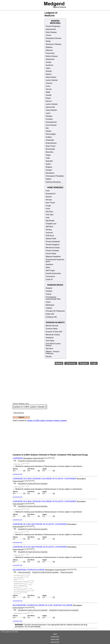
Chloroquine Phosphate (55, 176)
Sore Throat (50, 203)
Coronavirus (50, 276)
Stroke (48, 41)
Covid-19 (49, 279)
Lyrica (48, 86)
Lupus (48, 113)
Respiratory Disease (53, 38)
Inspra (48, 302)
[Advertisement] (61, 381)
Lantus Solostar (52, 80)
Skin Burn (49, 212)
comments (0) (17, 474)
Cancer (49, 35)
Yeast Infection (51, 110)
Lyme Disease (51, 125)
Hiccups (49, 200)
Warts (48, 267)
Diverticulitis (50, 149)
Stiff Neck (49, 227)
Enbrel (48, 98)
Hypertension (51, 29)
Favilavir (49, 170)
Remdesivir (50, 173)
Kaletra (49, 179)
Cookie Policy (55, 637)
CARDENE (18, 458)
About (55, 634)
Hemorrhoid (50, 107)
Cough (48, 206)
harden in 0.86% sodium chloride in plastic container (47, 421)
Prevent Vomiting (52, 251)
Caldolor (49, 308)
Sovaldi (49, 95)
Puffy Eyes (50, 236)
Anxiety (49, 62)
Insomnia (49, 233)
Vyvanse (49, 83)
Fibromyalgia (51, 134)
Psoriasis (49, 119)
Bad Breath (50, 221)
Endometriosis (51, 143)
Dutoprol (49, 288)
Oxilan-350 (50, 314)
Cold (48, 218)
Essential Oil (51, 194)
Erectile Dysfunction (53, 273)
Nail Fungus (50, 270)
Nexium (49, 74)
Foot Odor (50, 215)
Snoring (49, 230)
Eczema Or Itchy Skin (54, 332)
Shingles (49, 116)
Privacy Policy (55, 639)
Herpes (49, 131)
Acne (48, 191)
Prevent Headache (53, 242)
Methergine (50, 305)
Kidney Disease (52, 56)
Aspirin (48, 164)
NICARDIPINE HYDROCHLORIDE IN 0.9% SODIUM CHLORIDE (43, 605)
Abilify (48, 92)
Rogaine (49, 167)
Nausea (49, 197)
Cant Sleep (50, 341)
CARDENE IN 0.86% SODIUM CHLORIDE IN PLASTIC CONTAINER (44, 501)
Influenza (49, 50)
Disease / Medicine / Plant (21, 404)
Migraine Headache (53, 257)
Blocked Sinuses (52, 326)
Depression (50, 59)
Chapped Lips (51, 224)
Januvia (49, 89)
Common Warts (52, 329)
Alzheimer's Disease (53, 44)
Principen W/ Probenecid (55, 311)
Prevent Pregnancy (53, 26)
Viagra (48, 155)
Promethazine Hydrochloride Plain (53, 298)
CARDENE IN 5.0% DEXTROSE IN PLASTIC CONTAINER (40, 547)
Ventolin (49, 71)
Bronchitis (50, 152)
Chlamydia (50, 140)
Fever (48, 209)
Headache (50, 338)
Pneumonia (50, 53)
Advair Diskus (51, 77)
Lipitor (48, 68)
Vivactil (48, 294)
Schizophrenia (51, 122)
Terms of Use (55, 642)
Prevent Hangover (53, 245)
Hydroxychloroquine (53, 182)
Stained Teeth (51, 239)
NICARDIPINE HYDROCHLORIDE (29, 570)
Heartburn (50, 264)
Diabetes (49, 47)
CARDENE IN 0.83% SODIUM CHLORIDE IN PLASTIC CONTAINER (44, 479)
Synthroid (49, 65)
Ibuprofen (49, 161)
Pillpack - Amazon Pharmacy (53, 352)
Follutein (49, 291)
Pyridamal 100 (51, 317)
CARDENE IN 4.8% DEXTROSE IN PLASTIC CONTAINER (40, 524)
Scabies (49, 137)
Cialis (48, 158)
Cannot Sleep (51, 254)
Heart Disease (51, 32)
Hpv (47, 128)
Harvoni (49, 101)
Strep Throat (51, 146)
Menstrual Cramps (53, 248)
